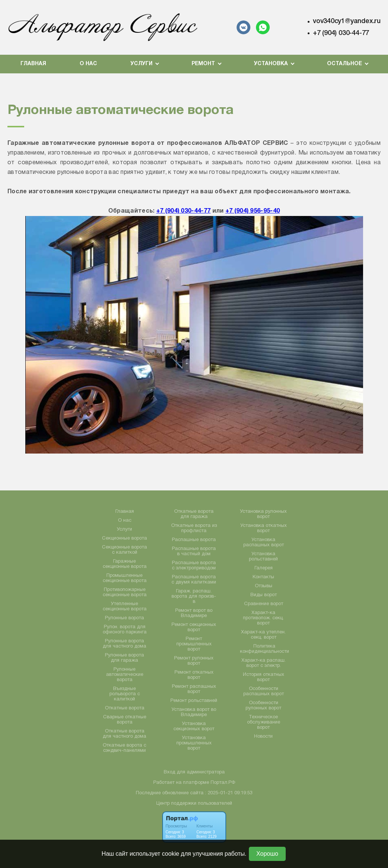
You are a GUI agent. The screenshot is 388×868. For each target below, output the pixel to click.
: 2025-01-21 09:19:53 (229, 793)
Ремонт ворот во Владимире (194, 613)
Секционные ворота (124, 538)
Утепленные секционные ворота (125, 607)
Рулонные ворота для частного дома (124, 644)
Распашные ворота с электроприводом (194, 566)
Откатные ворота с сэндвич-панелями (124, 748)
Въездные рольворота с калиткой (125, 694)
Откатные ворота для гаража (194, 514)
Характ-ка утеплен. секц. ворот (263, 635)
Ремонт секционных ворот (194, 627)
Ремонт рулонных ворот (194, 661)
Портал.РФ (223, 783)
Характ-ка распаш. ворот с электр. (264, 663)
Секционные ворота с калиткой (124, 550)
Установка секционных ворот (194, 726)
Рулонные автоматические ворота (125, 675)
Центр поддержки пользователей (194, 804)
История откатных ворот (264, 677)
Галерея (264, 568)
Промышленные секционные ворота (125, 578)
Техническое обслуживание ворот (264, 722)
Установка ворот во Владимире (194, 712)
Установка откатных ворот (264, 528)
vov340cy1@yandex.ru (347, 21)
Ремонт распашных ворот (194, 689)
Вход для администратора (194, 772)
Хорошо (267, 854)
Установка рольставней (263, 557)
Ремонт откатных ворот (194, 675)
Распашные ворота (194, 540)
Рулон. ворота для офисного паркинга (125, 630)
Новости (263, 737)
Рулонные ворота (124, 618)
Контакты (263, 577)
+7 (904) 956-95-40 (253, 211)
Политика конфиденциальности (264, 649)
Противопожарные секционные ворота (125, 592)
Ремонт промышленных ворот (194, 644)
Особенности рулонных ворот (263, 706)
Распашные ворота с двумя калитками (194, 580)
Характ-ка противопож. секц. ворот (263, 618)
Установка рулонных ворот (263, 514)
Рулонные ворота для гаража (124, 658)
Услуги (124, 530)
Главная (33, 64)
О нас (88, 64)
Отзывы (264, 586)
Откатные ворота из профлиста (194, 528)
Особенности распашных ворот (264, 691)
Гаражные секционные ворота (125, 564)
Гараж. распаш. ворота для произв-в (194, 597)
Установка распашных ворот (264, 543)
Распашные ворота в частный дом (194, 551)
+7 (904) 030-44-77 (341, 33)
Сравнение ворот (264, 604)
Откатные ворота (125, 708)
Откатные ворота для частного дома (124, 734)
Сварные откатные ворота (125, 720)
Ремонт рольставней (194, 701)
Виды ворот (264, 595)
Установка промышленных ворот (194, 743)
